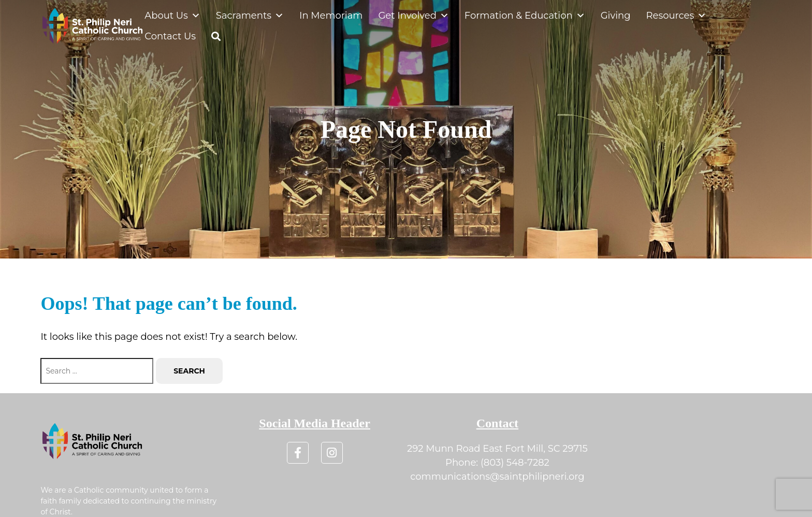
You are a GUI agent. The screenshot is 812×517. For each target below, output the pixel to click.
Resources (677, 16)
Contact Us (170, 36)
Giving (616, 16)
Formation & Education (525, 16)
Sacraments (250, 16)
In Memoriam (331, 16)
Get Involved (413, 16)
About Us (172, 16)
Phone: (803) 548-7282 (497, 463)
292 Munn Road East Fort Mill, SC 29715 (497, 449)
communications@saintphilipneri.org (497, 477)
